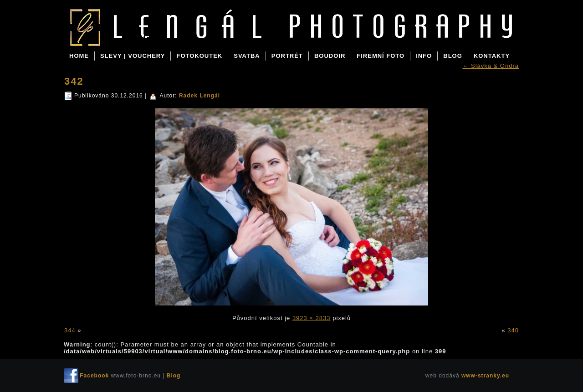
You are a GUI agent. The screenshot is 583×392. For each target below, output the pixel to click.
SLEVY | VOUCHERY (133, 56)
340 (513, 330)
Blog (136, 37)
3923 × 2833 (312, 318)
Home (79, 56)
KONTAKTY (492, 56)
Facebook (94, 376)
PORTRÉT (287, 56)
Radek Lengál (199, 96)
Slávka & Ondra (491, 66)
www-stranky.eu (485, 376)
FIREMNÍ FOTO (381, 56)
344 (70, 330)
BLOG (453, 56)
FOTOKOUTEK (199, 56)
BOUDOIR (330, 56)
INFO (424, 56)
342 (74, 81)
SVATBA (247, 56)
